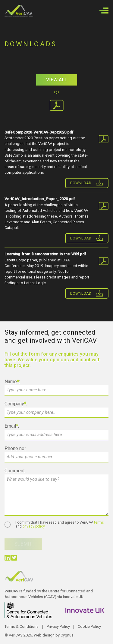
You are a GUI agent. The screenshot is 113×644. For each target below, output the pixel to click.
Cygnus (67, 635)
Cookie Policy (89, 626)
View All (57, 80)
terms (99, 522)
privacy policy (34, 526)
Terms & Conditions (22, 626)
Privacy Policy (58, 626)
